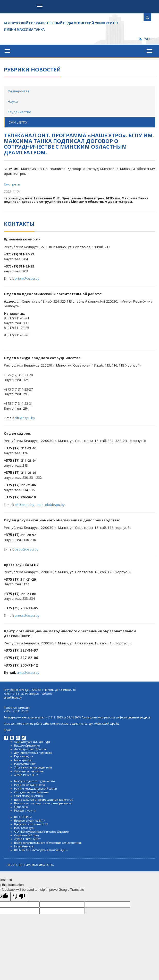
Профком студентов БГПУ (30, 821)
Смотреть (12, 184)
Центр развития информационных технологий (44, 800)
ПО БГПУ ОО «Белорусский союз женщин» (41, 850)
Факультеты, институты (29, 771)
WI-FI (145, 39)
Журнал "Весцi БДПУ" (28, 839)
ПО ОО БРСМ (23, 817)
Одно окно (21, 807)
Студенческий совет (27, 835)
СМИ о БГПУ (18, 122)
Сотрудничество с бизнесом (31, 792)
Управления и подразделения (33, 767)
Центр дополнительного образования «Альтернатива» (48, 843)
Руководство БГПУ (25, 764)
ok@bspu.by (24, 505)
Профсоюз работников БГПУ (31, 824)
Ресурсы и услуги (25, 811)
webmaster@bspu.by (107, 724)
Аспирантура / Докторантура (32, 742)
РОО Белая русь (24, 828)
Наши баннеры (24, 846)
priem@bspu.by (27, 278)
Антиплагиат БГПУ (26, 775)
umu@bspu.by (28, 673)
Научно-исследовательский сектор (35, 789)
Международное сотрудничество (34, 781)
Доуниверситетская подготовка (33, 753)
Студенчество (19, 112)
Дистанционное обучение (30, 749)
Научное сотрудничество (30, 785)
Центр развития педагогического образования (43, 803)
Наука (13, 101)
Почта (8, 730)
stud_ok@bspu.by (51, 505)
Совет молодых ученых (29, 796)
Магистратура (23, 760)
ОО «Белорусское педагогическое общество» (42, 832)
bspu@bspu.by (27, 549)
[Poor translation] (19, 897)
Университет (19, 91)
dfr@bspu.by (25, 418)
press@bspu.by (27, 615)
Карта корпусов (23, 756)
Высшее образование (27, 746)
